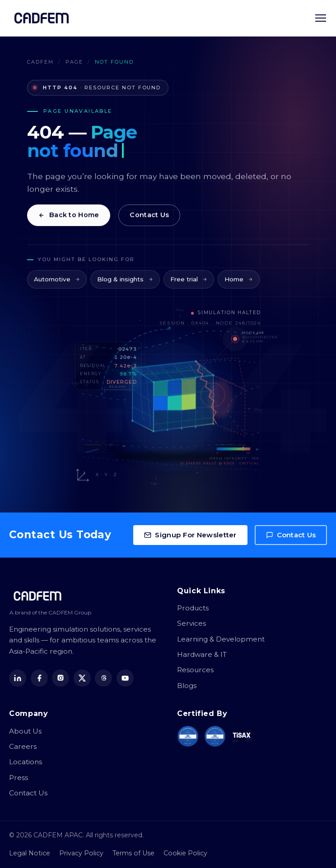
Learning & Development (221, 639)
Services (191, 623)
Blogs (187, 686)
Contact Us (149, 217)
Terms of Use (133, 853)
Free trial (189, 283)
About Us (25, 731)
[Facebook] (39, 678)
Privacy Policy (81, 853)
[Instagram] (61, 678)
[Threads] (103, 678)
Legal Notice (30, 853)
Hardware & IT (202, 654)
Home (239, 283)
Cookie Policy (185, 853)
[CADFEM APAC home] (42, 18)
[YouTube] (125, 678)
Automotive (57, 283)
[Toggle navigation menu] (321, 18)
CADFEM (40, 62)
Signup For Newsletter (190, 535)
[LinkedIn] (18, 678)
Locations (26, 762)
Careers (23, 746)
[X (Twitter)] (82, 678)
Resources (195, 670)
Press (19, 778)
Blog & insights (125, 283)
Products (193, 608)
